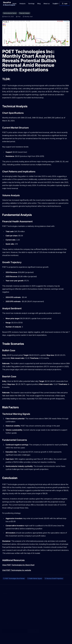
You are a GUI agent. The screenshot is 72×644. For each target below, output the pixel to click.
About (22, 603)
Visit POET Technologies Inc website (17, 570)
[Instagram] (60, 641)
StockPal (6, 592)
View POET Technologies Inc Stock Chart (18, 565)
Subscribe (34, 629)
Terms (4, 595)
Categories (23, 614)
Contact (5, 603)
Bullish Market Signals (35, 578)
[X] (57, 641)
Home (14, 4)
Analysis (22, 4)
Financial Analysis (24, 13)
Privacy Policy (11, 595)
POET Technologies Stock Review (14, 578)
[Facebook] (64, 641)
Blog (39, 4)
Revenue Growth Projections (54, 578)
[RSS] (68, 641)
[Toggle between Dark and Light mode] (56, 4)
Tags (21, 616)
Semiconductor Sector (10, 13)
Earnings (31, 4)
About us (47, 4)
